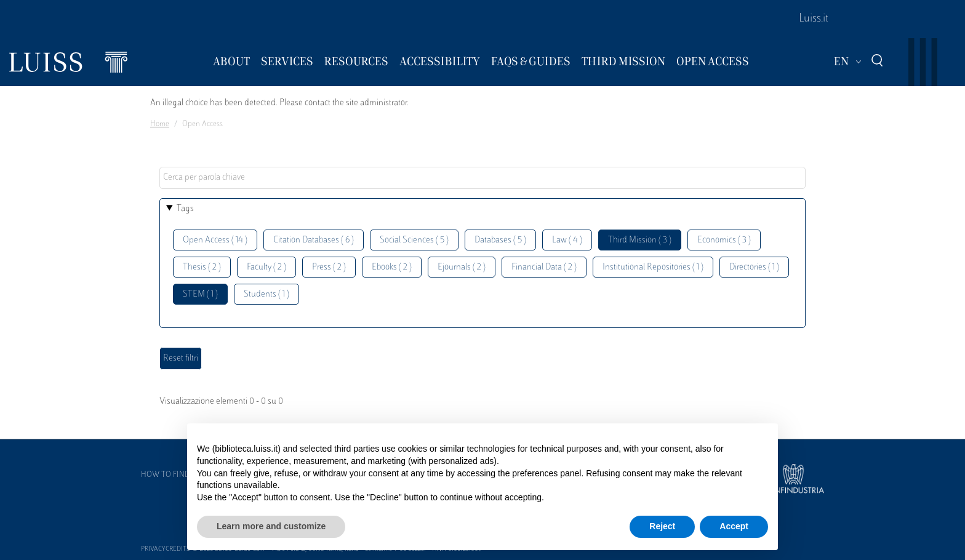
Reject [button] (662, 526)
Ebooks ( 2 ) (392, 267)
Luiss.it (814, 19)
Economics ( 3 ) (724, 240)
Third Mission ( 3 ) (640, 240)
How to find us (171, 475)
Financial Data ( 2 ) (544, 267)
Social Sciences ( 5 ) (414, 240)
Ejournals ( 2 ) (462, 267)
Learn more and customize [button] (271, 526)
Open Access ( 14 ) (215, 240)
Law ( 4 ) (567, 240)
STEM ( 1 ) (200, 294)
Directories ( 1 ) (754, 267)
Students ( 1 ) (266, 294)
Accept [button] (734, 526)
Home (160, 124)
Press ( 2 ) (329, 267)
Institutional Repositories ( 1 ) (653, 267)
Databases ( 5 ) (500, 240)
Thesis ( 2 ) (202, 267)
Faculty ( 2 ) (266, 267)
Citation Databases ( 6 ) (314, 240)
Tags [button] (185, 209)
